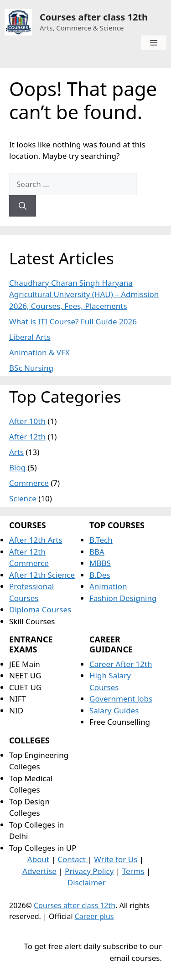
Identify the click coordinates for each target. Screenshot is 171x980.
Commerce (29, 483)
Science (23, 498)
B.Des (100, 575)
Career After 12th (121, 664)
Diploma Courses (40, 609)
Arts (16, 452)
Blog (17, 467)
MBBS (100, 563)
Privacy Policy (89, 871)
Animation (108, 586)
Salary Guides (114, 710)
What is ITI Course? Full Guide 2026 (73, 321)
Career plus (94, 916)
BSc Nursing (31, 368)
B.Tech (101, 540)
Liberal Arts (30, 337)
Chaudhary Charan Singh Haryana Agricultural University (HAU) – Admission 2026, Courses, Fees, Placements (84, 294)
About (38, 859)
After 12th (27, 437)
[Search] (23, 206)
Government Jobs (121, 699)
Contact (73, 859)
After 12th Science (42, 575)
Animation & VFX (39, 352)
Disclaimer (87, 882)
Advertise (39, 871)
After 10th (27, 421)
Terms (133, 871)
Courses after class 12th (94, 17)
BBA (97, 552)
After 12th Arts (36, 540)
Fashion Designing (123, 598)
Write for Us (116, 859)
